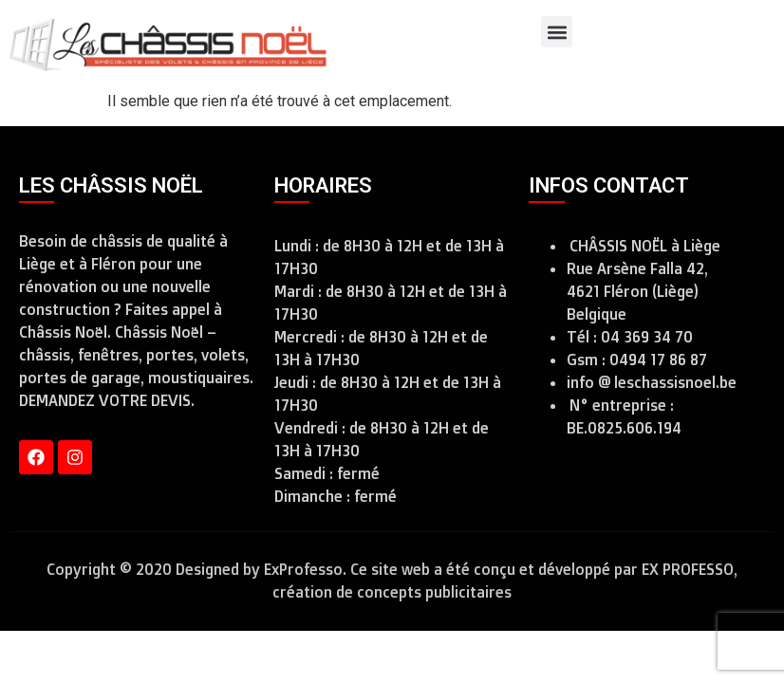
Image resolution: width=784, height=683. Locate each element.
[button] (557, 32)
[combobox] (747, 45)
